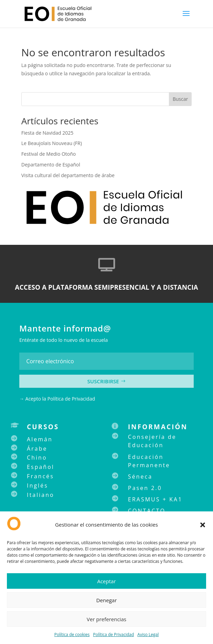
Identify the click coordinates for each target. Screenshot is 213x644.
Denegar (106, 600)
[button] (203, 525)
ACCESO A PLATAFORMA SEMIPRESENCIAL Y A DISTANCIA (106, 287)
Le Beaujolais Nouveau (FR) (52, 143)
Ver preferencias (107, 619)
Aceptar (106, 581)
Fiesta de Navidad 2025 (47, 133)
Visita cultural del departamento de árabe (68, 175)
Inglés (38, 486)
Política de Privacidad (113, 635)
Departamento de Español (51, 165)
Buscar (180, 99)
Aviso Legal (148, 635)
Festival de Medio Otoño (49, 154)
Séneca (140, 477)
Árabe (37, 449)
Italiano (40, 495)
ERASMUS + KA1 (155, 499)
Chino (37, 458)
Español (41, 467)
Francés (40, 476)
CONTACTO (147, 511)
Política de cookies (72, 635)
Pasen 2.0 (145, 488)
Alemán (40, 439)
